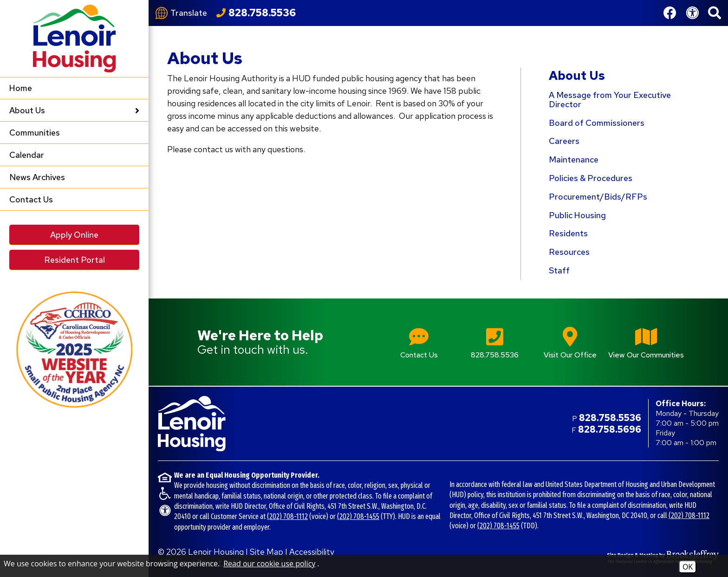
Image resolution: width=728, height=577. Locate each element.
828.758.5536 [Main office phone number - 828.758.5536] (610, 418)
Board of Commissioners (597, 123)
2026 (176, 552)
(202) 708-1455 (358, 516)
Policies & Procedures (591, 178)
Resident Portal (75, 260)
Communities (35, 133)
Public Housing (577, 215)
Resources (569, 252)
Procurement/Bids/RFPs (598, 197)
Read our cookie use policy (269, 564)
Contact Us (31, 199)
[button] (715, 13)
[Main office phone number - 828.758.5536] (495, 342)
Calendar (27, 155)
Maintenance (574, 159)
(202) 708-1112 (287, 516)
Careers (564, 141)
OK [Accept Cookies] (688, 567)
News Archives (37, 177)
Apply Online (74, 235)
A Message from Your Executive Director (610, 100)
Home (21, 88)
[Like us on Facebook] (670, 13)
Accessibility (312, 552)
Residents (568, 233)
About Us (577, 76)
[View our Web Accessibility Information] (692, 13)
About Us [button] (74, 110)
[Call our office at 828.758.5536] (256, 13)
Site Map (266, 552)
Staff (559, 270)
